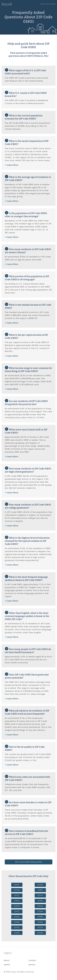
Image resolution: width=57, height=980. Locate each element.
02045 (40, 933)
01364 (17, 901)
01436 (17, 922)
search (7, 965)
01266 (17, 933)
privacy (32, 965)
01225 (40, 927)
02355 (40, 885)
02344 (40, 911)
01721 (17, 895)
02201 (17, 927)
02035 (17, 906)
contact (32, 960)
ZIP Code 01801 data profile (28, 862)
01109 (40, 901)
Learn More (13, 165)
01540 (40, 906)
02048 (17, 890)
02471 (17, 911)
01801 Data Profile (48, 4)
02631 (17, 885)
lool (8, 953)
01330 (17, 917)
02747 (40, 895)
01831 (40, 890)
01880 (40, 917)
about (7, 960)
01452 (40, 922)
